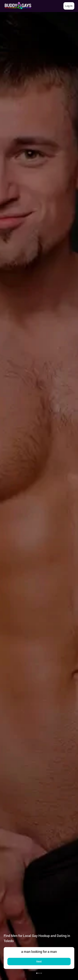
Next (39, 961)
